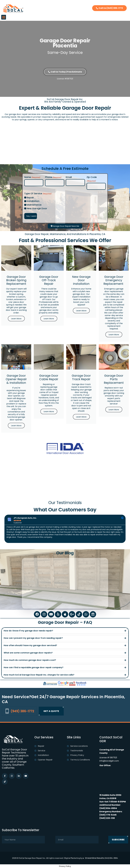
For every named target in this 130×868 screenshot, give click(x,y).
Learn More (16, 319)
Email (69, 177)
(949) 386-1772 (19, 711)
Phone (53, 177)
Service (42, 751)
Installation (33, 201)
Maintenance (34, 205)
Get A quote (51, 711)
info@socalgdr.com (109, 761)
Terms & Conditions (80, 760)
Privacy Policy (77, 755)
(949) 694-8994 (108, 808)
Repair (30, 198)
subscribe (118, 840)
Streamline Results (95, 858)
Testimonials (77, 751)
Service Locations (79, 746)
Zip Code (92, 179)
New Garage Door (37, 208)
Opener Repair (45, 760)
